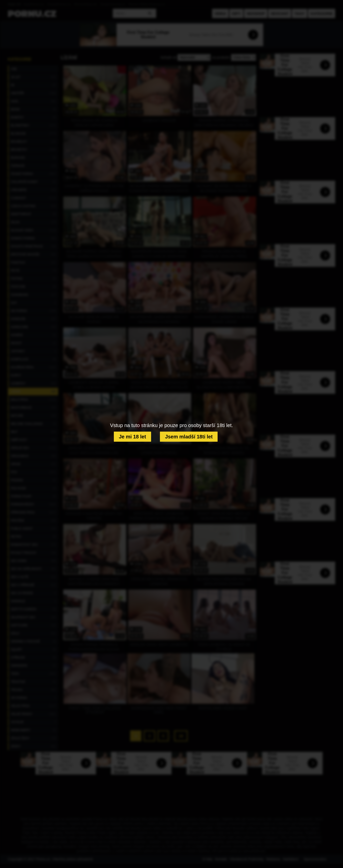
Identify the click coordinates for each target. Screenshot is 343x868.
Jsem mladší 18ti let (189, 437)
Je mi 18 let (132, 437)
